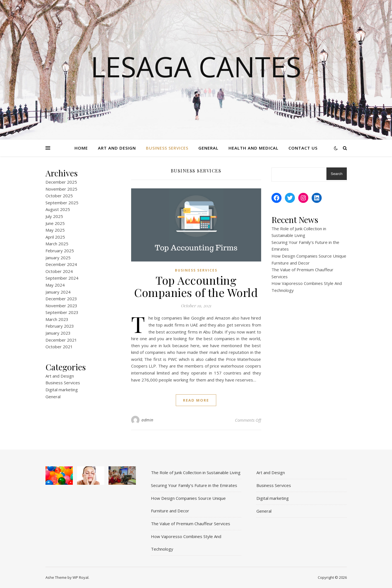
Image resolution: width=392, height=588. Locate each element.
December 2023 (61, 299)
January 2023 (58, 333)
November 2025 (61, 189)
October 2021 (59, 347)
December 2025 (61, 182)
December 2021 (61, 340)
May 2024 (55, 285)
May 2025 (55, 230)
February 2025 (60, 251)
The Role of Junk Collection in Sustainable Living (196, 472)
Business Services (167, 148)
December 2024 (61, 264)
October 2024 (59, 271)
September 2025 (62, 203)
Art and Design (117, 148)
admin (147, 420)
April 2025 (55, 237)
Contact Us (303, 148)
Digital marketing (62, 390)
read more (196, 400)
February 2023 (60, 326)
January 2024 (58, 292)
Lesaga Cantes (196, 66)
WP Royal (80, 577)
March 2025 (57, 244)
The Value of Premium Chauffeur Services (191, 524)
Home (81, 148)
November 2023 (61, 306)
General (208, 148)
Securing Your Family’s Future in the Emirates (194, 485)
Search (336, 174)
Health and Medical (253, 148)
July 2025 (54, 216)
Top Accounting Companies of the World (196, 286)
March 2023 (57, 319)
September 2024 (62, 278)
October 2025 (59, 196)
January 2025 (58, 258)
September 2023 (62, 312)
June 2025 (55, 223)
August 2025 (58, 209)
